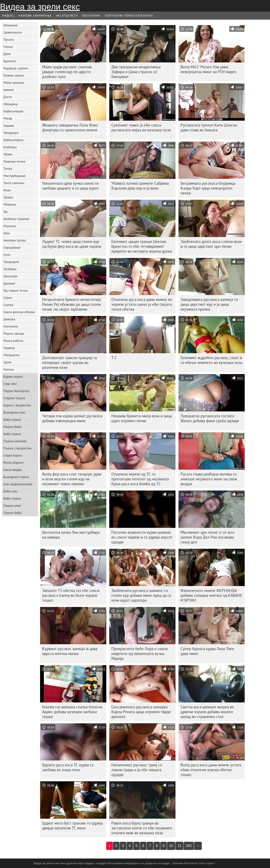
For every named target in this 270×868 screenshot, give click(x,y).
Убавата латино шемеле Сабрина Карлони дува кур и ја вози (140, 186)
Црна (7, 362)
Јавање (9, 90)
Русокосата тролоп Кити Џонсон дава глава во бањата (209, 127)
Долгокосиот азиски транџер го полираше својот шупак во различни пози (70, 363)
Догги (8, 97)
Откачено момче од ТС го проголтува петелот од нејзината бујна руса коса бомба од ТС (140, 479)
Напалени (11, 326)
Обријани (11, 104)
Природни (11, 262)
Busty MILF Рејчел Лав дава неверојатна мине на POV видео (208, 69)
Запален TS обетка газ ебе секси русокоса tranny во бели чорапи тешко (71, 595)
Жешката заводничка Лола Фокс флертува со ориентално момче (70, 127)
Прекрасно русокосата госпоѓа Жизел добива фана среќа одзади (210, 418)
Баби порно (12, 419)
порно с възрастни (17, 405)
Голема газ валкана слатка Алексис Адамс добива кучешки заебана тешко (73, 712)
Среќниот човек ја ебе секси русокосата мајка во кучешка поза (141, 127)
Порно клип (12, 505)
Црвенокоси (13, 32)
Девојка (9, 319)
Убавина (10, 204)
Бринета (9, 61)
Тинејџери (11, 133)
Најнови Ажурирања (35, 16)
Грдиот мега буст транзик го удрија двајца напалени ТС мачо (72, 826)
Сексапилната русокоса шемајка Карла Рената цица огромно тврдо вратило (141, 712)
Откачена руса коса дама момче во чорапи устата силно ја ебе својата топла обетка (142, 304)
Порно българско (16, 391)
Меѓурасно (11, 355)
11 (180, 846)
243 (189, 846)
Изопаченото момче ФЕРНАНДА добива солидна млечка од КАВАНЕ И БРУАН (211, 595)
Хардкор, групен (16, 68)
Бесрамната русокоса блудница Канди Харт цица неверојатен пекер (208, 188)
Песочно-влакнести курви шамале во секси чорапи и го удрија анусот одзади (142, 537)
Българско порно (16, 477)
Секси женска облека (19, 312)
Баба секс (11, 491)
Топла (8, 168)
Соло (7, 255)
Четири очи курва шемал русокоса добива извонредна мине (72, 418)
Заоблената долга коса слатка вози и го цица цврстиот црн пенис (211, 244)
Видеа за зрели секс (40, 7)
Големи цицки (14, 75)
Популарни (91, 16)
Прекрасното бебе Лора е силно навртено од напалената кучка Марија (140, 654)
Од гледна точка (16, 290)
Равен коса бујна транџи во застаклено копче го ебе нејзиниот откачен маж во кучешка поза (142, 828)
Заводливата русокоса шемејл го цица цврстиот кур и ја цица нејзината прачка (209, 304)
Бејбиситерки (13, 111)
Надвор (9, 348)
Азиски (9, 369)
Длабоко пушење (16, 219)
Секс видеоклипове (18, 484)
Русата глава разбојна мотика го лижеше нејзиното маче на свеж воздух (209, 479)
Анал (7, 190)
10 (171, 846)
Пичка (8, 47)
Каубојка (10, 147)
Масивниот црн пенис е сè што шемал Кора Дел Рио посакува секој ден (207, 537)
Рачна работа (13, 341)
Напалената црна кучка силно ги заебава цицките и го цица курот (70, 186)
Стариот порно (14, 398)
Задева (9, 125)
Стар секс (10, 384)
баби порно (12, 434)
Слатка (8, 305)
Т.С (114, 358)
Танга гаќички (14, 183)
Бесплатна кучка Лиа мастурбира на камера (71, 535)
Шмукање (10, 25)
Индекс (8, 16)
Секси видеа (12, 470)
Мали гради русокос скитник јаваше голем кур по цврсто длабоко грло (67, 72)
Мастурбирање (14, 176)
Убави (8, 154)
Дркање (9, 283)
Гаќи (7, 233)
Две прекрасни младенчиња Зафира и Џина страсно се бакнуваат (136, 72)
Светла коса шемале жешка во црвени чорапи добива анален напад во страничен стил (207, 712)
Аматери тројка (15, 240)
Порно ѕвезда (14, 333)
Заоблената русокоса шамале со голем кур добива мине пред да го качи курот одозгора (141, 595)
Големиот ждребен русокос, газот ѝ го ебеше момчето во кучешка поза (211, 360)
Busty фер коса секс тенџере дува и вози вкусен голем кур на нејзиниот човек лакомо (72, 479)
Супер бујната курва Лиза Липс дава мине (208, 651)
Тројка (8, 197)
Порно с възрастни (17, 448)
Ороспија (10, 276)
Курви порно (13, 376)
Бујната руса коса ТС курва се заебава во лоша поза (68, 767)
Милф (8, 118)
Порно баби (12, 427)
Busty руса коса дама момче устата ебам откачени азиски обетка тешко (211, 770)
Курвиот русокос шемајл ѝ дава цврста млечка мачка (70, 651)
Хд (5, 212)
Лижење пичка (14, 161)
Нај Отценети (67, 16)
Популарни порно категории (129, 16)
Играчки (10, 226)
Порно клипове (15, 441)
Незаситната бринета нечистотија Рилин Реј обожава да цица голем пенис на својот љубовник (72, 304)
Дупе (7, 54)
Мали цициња (14, 82)
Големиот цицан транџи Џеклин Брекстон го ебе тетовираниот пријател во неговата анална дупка (142, 246)
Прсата (9, 39)
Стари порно (13, 455)
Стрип (8, 298)
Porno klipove (13, 462)
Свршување (12, 247)
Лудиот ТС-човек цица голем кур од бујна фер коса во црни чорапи (72, 244)
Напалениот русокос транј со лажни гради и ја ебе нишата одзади (137, 770)
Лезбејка (10, 269)
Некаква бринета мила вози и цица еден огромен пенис (142, 418)
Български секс (15, 412)
